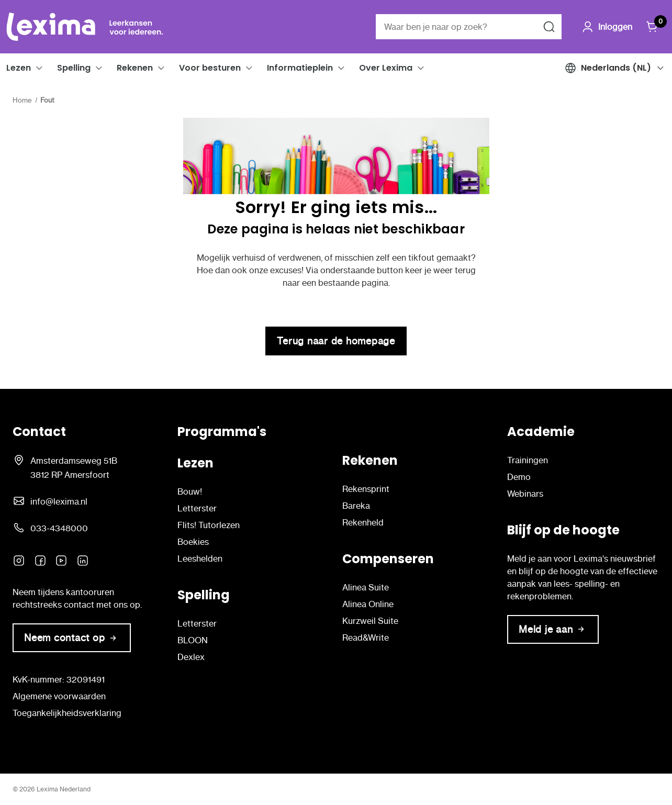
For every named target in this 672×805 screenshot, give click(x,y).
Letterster (197, 508)
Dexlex (191, 657)
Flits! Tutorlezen (209, 525)
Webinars (525, 494)
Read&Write (366, 638)
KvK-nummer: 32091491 (59, 679)
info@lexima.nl (59, 501)
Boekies (193, 542)
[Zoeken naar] (549, 27)
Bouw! (190, 491)
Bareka (356, 506)
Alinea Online (368, 604)
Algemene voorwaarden (59, 696)
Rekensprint (366, 489)
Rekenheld (363, 522)
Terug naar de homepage (336, 341)
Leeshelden (200, 558)
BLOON (193, 640)
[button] (39, 68)
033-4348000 (59, 528)
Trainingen (528, 460)
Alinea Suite (366, 587)
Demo (519, 477)
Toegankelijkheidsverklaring (67, 713)
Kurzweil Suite (370, 621)
